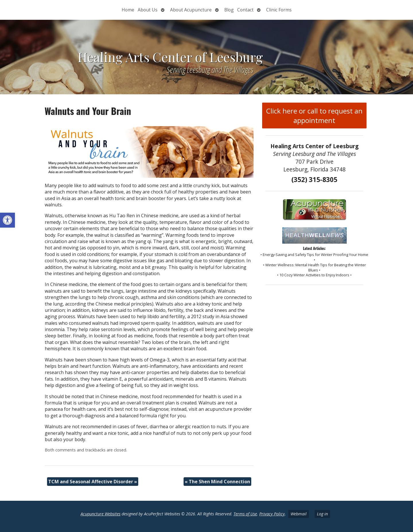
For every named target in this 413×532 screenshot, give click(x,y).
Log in (322, 514)
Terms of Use (245, 514)
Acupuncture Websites (101, 514)
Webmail (299, 514)
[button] (7, 220)
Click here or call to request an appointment (314, 116)
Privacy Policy (272, 514)
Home (128, 10)
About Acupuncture (191, 10)
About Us (148, 10)
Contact (245, 10)
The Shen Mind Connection (217, 482)
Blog (229, 10)
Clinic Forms (279, 10)
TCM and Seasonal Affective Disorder (93, 482)
